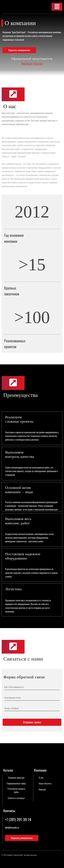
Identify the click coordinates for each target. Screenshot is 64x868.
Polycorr (27, 64)
